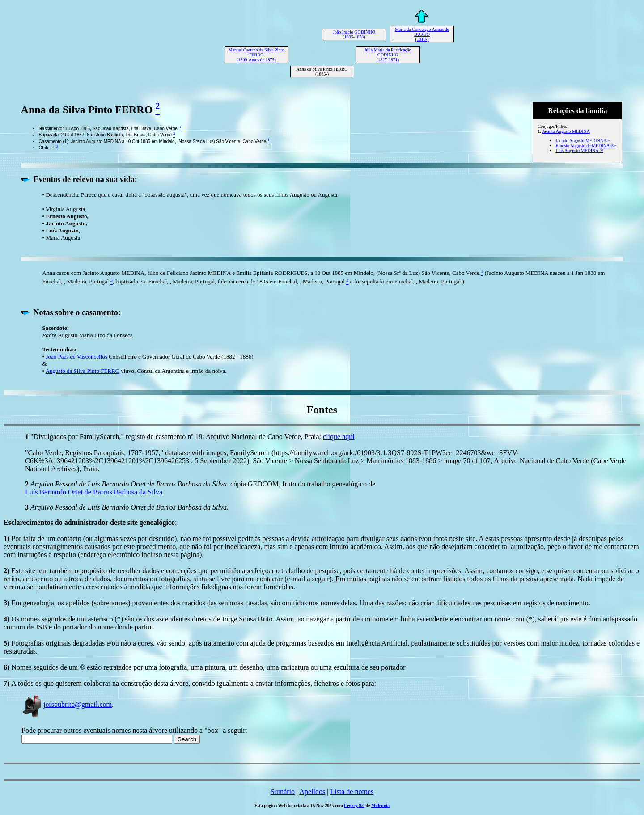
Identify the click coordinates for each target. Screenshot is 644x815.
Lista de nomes (352, 792)
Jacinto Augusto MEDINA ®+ (583, 141)
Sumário (283, 792)
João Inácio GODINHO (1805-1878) (354, 34)
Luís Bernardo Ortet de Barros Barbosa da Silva (94, 492)
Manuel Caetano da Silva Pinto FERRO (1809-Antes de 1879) (256, 55)
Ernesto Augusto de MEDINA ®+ (586, 146)
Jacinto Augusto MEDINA (566, 131)
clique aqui (339, 437)
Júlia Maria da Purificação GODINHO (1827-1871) (388, 55)
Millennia (380, 805)
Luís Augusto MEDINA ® (579, 150)
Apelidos (312, 792)
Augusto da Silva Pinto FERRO (83, 371)
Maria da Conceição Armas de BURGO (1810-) (422, 34)
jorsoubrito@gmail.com (67, 704)
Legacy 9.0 (354, 805)
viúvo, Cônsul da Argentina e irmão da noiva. (173, 371)
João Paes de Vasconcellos (76, 357)
